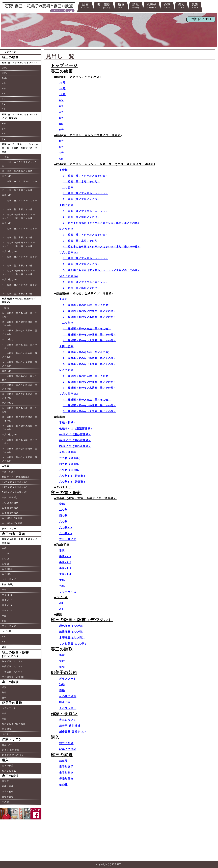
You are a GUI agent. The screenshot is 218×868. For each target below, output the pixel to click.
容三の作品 (8, 766)
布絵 (4, 719)
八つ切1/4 (7, 574)
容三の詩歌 (10, 682)
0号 (4, 109)
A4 (4, 642)
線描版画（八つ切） (13, 666)
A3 (4, 637)
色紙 (4, 621)
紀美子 (152, 6)
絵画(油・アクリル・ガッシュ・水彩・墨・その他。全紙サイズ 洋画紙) (20, 148)
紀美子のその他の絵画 (14, 724)
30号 (5, 68)
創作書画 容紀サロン (13, 755)
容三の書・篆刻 (14, 534)
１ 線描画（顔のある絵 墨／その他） (20, 315)
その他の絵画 (68, 696)
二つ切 (6, 553)
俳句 (4, 698)
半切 (4, 590)
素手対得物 (8, 792)
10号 (5, 78)
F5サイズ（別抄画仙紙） (15, 482)
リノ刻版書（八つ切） (14, 677)
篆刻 (4, 647)
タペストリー (9, 529)
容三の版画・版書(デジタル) (15, 654)
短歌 (4, 692)
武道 (195, 6)
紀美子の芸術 (12, 703)
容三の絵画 (10, 57)
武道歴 (6, 781)
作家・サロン (12, 739)
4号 (4, 94)
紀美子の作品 (9, 771)
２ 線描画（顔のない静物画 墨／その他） (20, 324)
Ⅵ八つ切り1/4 (10, 279)
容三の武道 (10, 776)
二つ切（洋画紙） (11, 503)
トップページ (9, 52)
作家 (167, 6)
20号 (5, 73)
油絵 (4, 713)
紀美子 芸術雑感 (11, 750)
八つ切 (6, 564)
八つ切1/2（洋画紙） (13, 518)
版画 (121, 6)
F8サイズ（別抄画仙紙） (15, 492)
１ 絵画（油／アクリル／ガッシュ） (20, 164)
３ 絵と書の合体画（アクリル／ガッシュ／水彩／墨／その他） (20, 216)
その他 (6, 802)
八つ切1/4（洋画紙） (13, 523)
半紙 (4, 616)
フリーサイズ (9, 579)
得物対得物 (8, 797)
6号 (4, 89)
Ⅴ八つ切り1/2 (10, 251)
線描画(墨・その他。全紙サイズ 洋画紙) (20, 300)
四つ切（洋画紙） (11, 508)
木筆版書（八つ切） (13, 672)
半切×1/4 (7, 611)
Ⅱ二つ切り (8, 176)
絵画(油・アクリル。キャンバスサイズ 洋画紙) (20, 116)
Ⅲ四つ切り (8, 195)
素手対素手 (8, 786)
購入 (181, 6)
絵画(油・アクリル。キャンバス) (19, 63)
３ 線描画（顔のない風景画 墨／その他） (20, 332)
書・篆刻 (104, 6)
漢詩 (4, 687)
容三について (9, 745)
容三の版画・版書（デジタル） (82, 620)
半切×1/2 (7, 600)
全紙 (4, 548)
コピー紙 (7, 631)
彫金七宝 (7, 729)
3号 (4, 99)
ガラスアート (9, 708)
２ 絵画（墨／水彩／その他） (18, 171)
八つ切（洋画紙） (11, 513)
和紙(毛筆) (8, 584)
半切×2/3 (7, 595)
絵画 (85, 6)
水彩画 (6, 466)
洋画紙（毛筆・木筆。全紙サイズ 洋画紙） (21, 541)
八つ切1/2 (7, 569)
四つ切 (6, 559)
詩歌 (136, 6)
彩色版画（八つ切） (13, 661)
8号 (4, 83)
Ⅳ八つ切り (8, 223)
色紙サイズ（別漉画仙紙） (16, 477)
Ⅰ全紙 (6, 157)
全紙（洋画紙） (10, 497)
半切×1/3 (7, 605)
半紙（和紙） (9, 472)
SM (4, 104)
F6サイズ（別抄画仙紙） (15, 487)
